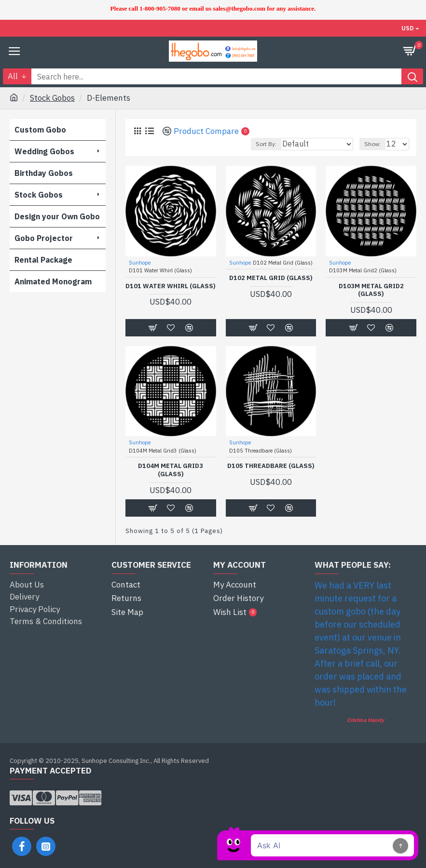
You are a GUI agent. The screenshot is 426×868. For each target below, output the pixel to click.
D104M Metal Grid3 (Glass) (171, 470)
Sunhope (140, 263)
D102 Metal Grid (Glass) (271, 278)
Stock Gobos (52, 98)
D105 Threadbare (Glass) (271, 466)
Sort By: (266, 144)
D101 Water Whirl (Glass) (171, 286)
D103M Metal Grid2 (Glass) (371, 290)
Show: (372, 144)
